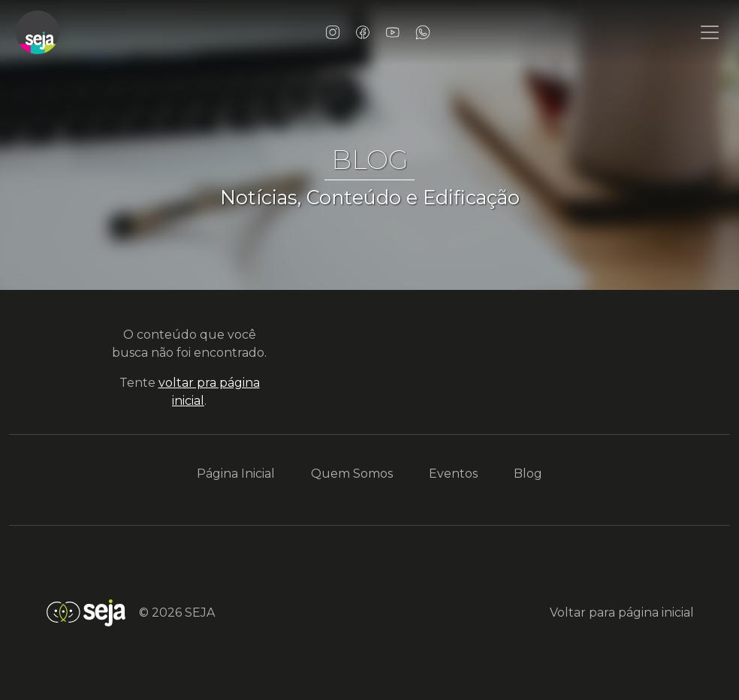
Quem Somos (352, 474)
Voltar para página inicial (622, 612)
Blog (528, 474)
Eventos (453, 474)
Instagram (333, 32)
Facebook (363, 32)
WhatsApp (423, 32)
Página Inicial (236, 474)
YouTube (393, 32)
